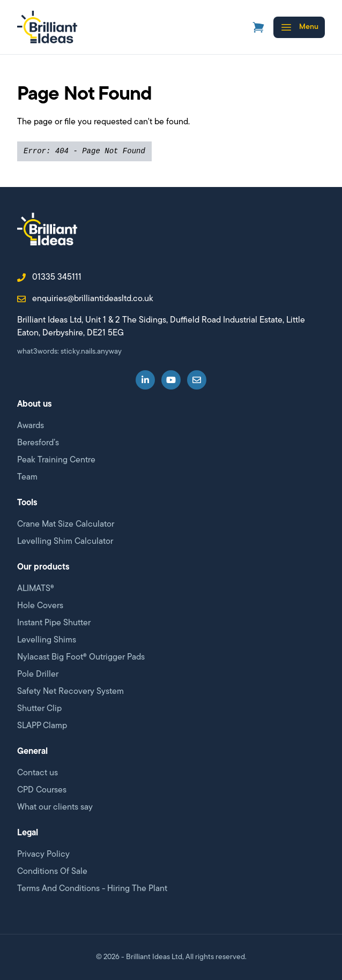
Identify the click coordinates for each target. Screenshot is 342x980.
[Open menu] (299, 27)
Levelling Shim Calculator (65, 542)
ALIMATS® (36, 589)
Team (27, 477)
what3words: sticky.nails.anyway (69, 352)
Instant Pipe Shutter (54, 623)
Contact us (38, 773)
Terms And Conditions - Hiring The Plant (92, 889)
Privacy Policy (43, 855)
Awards (31, 426)
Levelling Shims (47, 640)
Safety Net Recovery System (70, 692)
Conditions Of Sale (52, 872)
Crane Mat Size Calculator (66, 525)
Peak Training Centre (56, 460)
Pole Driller (38, 675)
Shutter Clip (39, 709)
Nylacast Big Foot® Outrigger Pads (81, 657)
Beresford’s (38, 443)
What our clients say (55, 807)
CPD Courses (42, 790)
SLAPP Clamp (42, 726)
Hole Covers (40, 606)
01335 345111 (49, 278)
